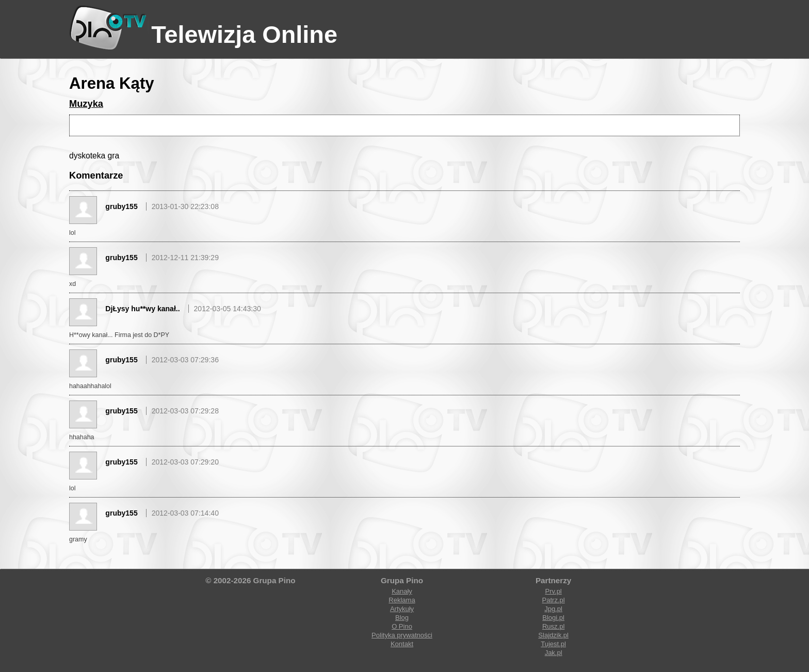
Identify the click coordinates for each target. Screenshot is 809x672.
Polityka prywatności (402, 635)
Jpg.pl (553, 609)
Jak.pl (554, 653)
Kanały (402, 591)
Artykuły (402, 609)
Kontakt (402, 644)
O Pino (402, 626)
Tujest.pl (553, 644)
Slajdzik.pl (553, 635)
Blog (402, 618)
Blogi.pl (553, 618)
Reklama (402, 600)
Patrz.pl (554, 600)
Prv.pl (553, 591)
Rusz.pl (553, 626)
